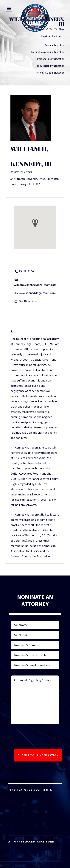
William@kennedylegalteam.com (35, 285)
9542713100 (26, 271)
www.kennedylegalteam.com (37, 293)
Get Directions (28, 301)
